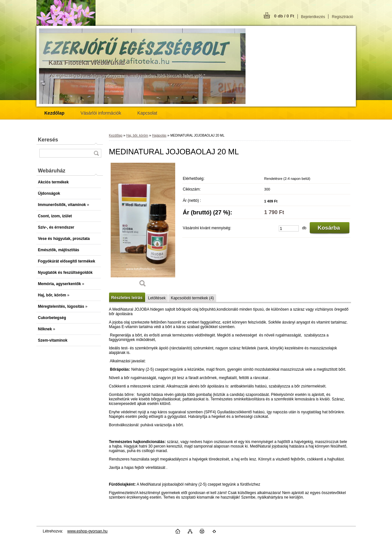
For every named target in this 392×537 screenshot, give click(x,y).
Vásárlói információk (101, 113)
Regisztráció (342, 17)
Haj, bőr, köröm (137, 135)
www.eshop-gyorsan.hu (88, 531)
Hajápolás (159, 135)
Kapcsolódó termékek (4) (192, 298)
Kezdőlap (116, 135)
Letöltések (157, 298)
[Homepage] (55, 113)
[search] (96, 153)
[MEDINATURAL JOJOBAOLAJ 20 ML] (143, 227)
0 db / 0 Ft (284, 16)
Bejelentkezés (313, 17)
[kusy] (289, 228)
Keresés (48, 140)
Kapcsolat (147, 113)
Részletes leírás (127, 298)
